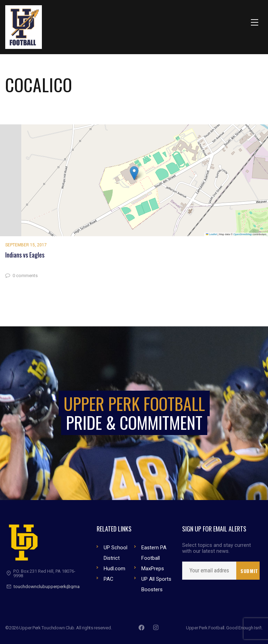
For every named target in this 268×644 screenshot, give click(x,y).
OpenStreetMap (243, 234)
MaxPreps (153, 569)
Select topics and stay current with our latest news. (217, 548)
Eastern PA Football (154, 553)
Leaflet (211, 234)
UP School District (116, 553)
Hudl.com (114, 569)
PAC (109, 579)
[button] (134, 173)
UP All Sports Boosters (156, 584)
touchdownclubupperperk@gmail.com (53, 587)
